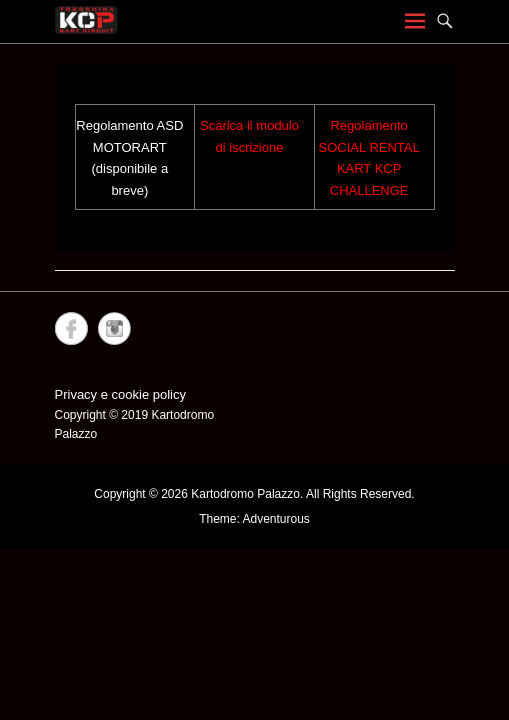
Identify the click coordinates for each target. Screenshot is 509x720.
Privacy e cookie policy (121, 394)
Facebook (71, 328)
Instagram (114, 328)
